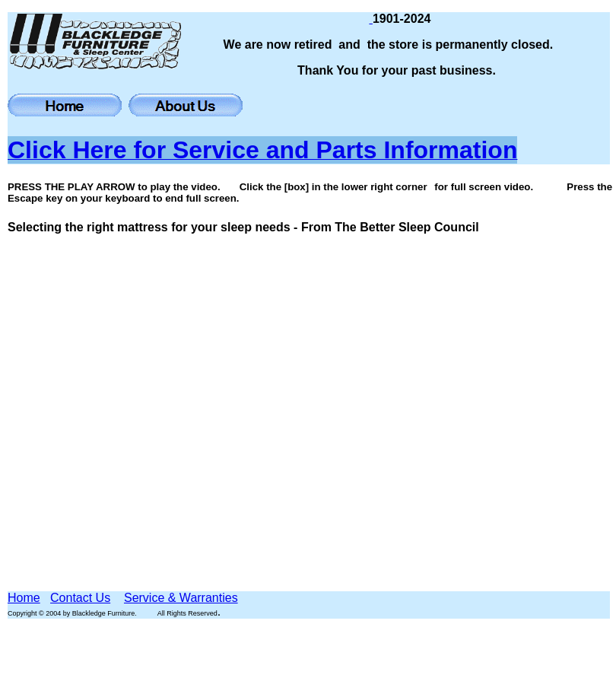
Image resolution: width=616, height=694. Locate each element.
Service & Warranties (181, 598)
